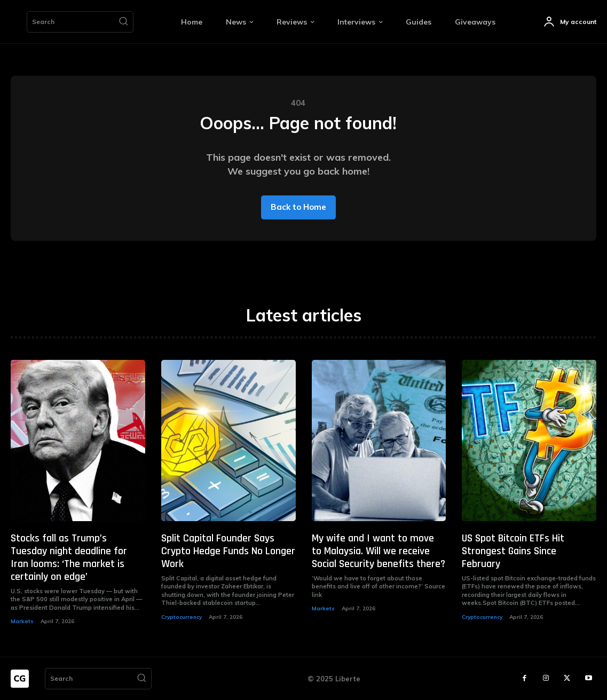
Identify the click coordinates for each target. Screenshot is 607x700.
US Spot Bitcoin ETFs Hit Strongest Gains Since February (513, 551)
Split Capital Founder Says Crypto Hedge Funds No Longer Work (228, 551)
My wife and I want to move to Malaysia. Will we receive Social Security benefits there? (379, 551)
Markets (22, 621)
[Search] (123, 22)
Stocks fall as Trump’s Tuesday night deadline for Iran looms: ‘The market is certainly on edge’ (69, 557)
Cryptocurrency (182, 617)
